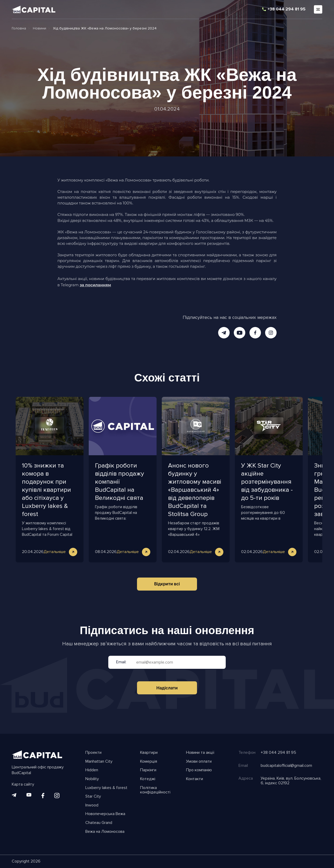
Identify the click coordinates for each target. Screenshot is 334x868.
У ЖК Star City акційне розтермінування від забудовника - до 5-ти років (267, 482)
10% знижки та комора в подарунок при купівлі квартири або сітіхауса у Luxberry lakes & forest (46, 490)
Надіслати (167, 688)
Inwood (92, 805)
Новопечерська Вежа (105, 814)
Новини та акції (200, 753)
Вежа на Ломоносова (105, 832)
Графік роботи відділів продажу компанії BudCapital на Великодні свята (120, 482)
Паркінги (148, 770)
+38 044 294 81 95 (287, 9)
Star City (93, 797)
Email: (121, 662)
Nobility (92, 779)
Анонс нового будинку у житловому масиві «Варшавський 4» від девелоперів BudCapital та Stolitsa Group (195, 490)
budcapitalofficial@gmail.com (286, 766)
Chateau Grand (99, 823)
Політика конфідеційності (155, 790)
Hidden (92, 770)
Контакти (195, 779)
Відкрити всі (167, 584)
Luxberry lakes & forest (106, 788)
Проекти (93, 753)
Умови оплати (199, 762)
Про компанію (199, 770)
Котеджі (148, 779)
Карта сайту (23, 785)
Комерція (149, 762)
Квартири (149, 753)
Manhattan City (99, 762)
